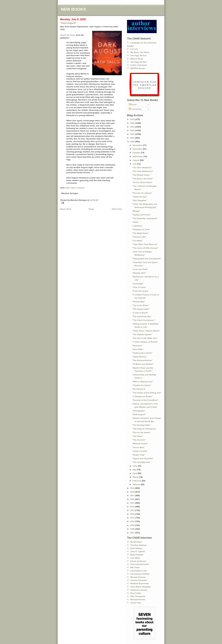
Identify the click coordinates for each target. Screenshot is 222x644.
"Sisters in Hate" (140, 451)
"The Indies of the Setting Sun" (147, 393)
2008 (133, 529)
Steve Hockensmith (140, 564)
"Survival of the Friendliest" (145, 400)
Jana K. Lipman (138, 551)
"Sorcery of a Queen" (142, 193)
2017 (133, 496)
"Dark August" (68, 23)
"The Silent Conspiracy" (143, 320)
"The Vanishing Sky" (142, 316)
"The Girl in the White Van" (145, 338)
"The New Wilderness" (143, 171)
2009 (133, 525)
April (135, 473)
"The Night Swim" (140, 233)
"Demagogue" (139, 411)
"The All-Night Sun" (141, 462)
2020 (133, 142)
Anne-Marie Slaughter (141, 587)
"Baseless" (137, 346)
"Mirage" (136, 211)
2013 (133, 510)
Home (91, 209)
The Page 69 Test (138, 62)
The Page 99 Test (138, 56)
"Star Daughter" (140, 200)
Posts (133, 105)
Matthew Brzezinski (140, 584)
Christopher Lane (139, 571)
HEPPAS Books (138, 68)
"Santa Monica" (139, 357)
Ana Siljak (135, 558)
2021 (133, 138)
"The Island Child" (141, 309)
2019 (133, 488)
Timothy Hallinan (138, 545)
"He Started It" (139, 389)
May (135, 470)
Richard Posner (138, 600)
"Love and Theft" (140, 269)
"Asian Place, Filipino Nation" (146, 331)
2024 (133, 127)
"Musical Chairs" (140, 444)
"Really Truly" (139, 455)
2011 (133, 518)
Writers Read (136, 59)
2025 (133, 123)
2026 (133, 119)
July (135, 164)
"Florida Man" (139, 302)
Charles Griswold (139, 580)
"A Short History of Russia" (145, 342)
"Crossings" (138, 284)
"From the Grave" (140, 291)
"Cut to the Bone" (140, 305)
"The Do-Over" (139, 440)
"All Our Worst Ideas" (142, 182)
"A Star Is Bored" (140, 313)
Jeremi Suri (136, 603)
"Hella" (135, 222)
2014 (133, 507)
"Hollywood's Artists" (142, 353)
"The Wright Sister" (141, 175)
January (137, 484)
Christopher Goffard (140, 574)
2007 (133, 533)
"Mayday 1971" (139, 273)
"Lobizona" (137, 226)
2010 (133, 521)
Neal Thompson (138, 596)
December (138, 145)
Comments (135, 109)
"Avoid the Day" (140, 197)
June (135, 466)
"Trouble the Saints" (142, 385)
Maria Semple (137, 555)
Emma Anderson (138, 561)
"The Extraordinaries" (142, 360)
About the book (67, 35)
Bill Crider (135, 567)
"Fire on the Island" (141, 432)
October (137, 153)
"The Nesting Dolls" (141, 425)
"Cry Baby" (137, 241)
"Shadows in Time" (141, 230)
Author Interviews (139, 65)
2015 (133, 503)
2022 (133, 134)
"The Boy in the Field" (142, 179)
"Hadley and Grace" (141, 215)
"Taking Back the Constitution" (147, 259)
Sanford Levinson (139, 590)
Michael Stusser (138, 577)
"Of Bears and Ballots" (143, 364)
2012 (133, 514)
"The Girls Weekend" (142, 168)
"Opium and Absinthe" (143, 459)
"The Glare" (138, 436)
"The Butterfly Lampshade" (145, 218)
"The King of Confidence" (144, 429)
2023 (133, 130)
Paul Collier (136, 593)
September (138, 156)
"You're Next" (138, 447)
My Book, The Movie (140, 52)
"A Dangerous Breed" (142, 396)
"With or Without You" (142, 382)
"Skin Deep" (138, 349)
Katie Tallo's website (75, 188)
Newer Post (66, 209)
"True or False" (139, 287)
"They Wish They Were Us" (145, 244)
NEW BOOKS (73, 9)
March (136, 477)
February (137, 481)
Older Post (117, 209)
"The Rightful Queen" (142, 334)
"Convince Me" (139, 237)
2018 (133, 492)
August (136, 160)
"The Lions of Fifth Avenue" (145, 248)
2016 (133, 499)
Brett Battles (136, 548)
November (138, 149)
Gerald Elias (136, 542)
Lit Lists (134, 49)
